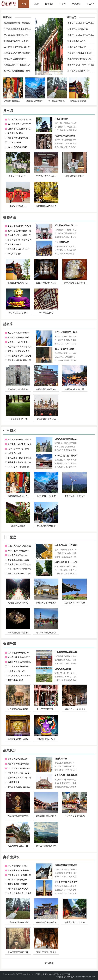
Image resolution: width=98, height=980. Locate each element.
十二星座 (10, 537)
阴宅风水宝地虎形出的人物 (19, 462)
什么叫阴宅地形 (14, 254)
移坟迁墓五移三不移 (77, 41)
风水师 (36, 4)
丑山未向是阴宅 (14, 244)
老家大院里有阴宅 (15, 133)
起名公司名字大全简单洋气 (19, 569)
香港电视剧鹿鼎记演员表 (18, 560)
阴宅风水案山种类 (15, 680)
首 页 (24, 4)
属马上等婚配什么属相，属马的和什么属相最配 (66, 350)
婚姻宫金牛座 (14, 782)
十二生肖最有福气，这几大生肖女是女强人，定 (66, 334)
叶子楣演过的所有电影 (14, 35)
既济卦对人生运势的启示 (18, 333)
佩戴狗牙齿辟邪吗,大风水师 (80, 59)
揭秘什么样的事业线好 (17, 147)
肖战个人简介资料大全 (17, 555)
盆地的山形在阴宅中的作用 (16, 41)
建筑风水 (10, 750)
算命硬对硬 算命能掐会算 (19, 351)
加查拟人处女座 (14, 453)
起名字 (63, 4)
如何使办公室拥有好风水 (79, 71)
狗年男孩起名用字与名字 (18, 889)
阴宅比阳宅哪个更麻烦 (17, 884)
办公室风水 (11, 857)
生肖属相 (76, 4)
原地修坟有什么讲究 (77, 47)
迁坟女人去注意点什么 (78, 29)
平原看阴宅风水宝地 (16, 671)
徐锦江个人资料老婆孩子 (15, 59)
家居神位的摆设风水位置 (18, 764)
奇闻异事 (10, 644)
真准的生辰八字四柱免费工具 (17, 65)
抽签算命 (49, 4)
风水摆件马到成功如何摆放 (80, 53)
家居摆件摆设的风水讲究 (18, 138)
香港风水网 (40, 974)
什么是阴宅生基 (14, 142)
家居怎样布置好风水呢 (17, 759)
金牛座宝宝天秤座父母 (17, 880)
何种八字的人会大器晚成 (18, 467)
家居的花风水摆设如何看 (18, 337)
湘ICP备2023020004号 (62, 974)
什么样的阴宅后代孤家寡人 (19, 768)
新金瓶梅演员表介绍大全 (18, 249)
